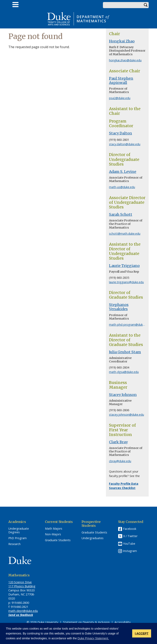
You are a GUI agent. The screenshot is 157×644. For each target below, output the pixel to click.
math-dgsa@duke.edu (124, 372)
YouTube (129, 544)
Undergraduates (93, 538)
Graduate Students (58, 540)
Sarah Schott (121, 215)
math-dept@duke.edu (23, 611)
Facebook (130, 529)
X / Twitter (130, 536)
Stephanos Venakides (119, 307)
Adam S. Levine (123, 172)
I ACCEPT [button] (142, 633)
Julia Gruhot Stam (125, 352)
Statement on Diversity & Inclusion (86, 622)
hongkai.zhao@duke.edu (125, 60)
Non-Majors (53, 534)
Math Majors (54, 529)
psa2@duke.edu (120, 98)
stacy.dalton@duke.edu (125, 144)
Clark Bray (118, 442)
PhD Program (17, 538)
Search (146, 5)
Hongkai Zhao (122, 41)
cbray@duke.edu (120, 461)
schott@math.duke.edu (125, 234)
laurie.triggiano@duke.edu (126, 282)
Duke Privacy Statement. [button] (93, 638)
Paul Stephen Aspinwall (121, 81)
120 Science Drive (20, 582)
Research (14, 544)
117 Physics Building (22, 586)
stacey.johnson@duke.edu (126, 415)
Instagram (130, 551)
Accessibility (123, 622)
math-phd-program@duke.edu (130, 325)
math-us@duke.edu (122, 187)
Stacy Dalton (120, 133)
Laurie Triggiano (124, 266)
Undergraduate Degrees (19, 531)
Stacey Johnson (123, 395)
